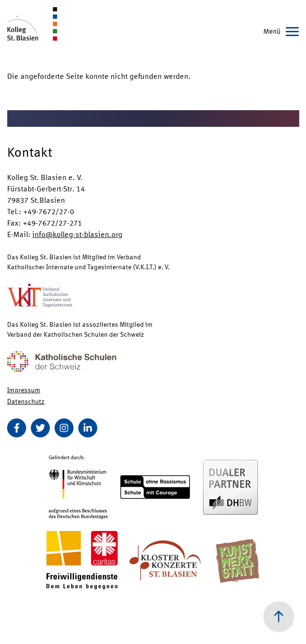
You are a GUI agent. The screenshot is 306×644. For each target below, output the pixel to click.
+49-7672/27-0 (49, 211)
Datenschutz (26, 401)
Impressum (24, 389)
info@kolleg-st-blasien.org (77, 234)
